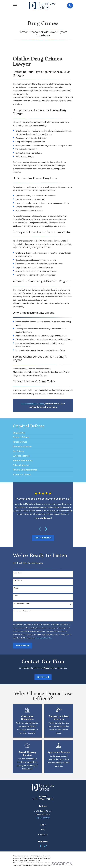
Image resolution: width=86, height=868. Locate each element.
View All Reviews (43, 538)
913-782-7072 (43, 799)
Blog (43, 830)
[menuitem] (19, 432)
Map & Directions (43, 818)
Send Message (23, 645)
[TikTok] (46, 846)
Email (16, 596)
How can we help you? (22, 611)
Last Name (18, 580)
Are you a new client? (22, 603)
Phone (16, 588)
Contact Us (43, 835)
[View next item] (46, 529)
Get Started (43, 677)
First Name (18, 573)
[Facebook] (40, 846)
